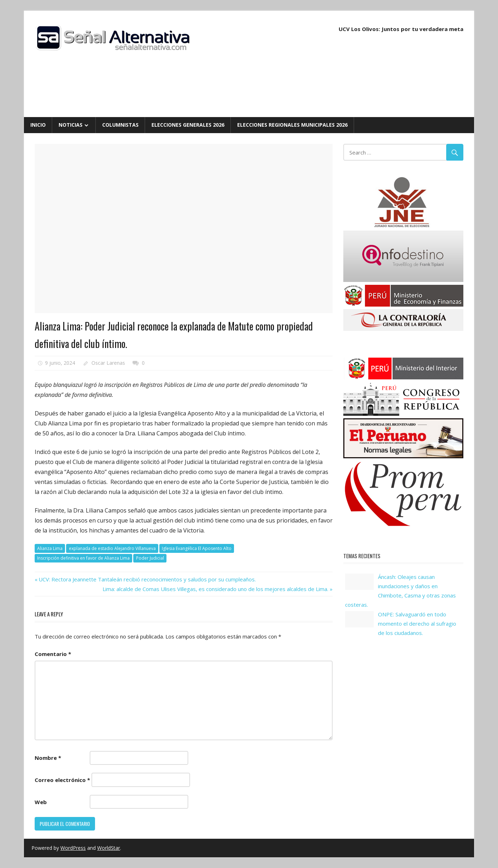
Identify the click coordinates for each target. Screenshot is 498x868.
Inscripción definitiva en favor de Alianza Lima (83, 558)
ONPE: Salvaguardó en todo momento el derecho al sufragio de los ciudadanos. (417, 624)
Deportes (54, 302)
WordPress (73, 848)
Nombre (48, 758)
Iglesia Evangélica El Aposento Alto (197, 548)
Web (41, 802)
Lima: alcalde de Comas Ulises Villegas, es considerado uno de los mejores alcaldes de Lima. (215, 589)
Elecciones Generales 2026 (188, 125)
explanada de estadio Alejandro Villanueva (112, 548)
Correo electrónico (62, 780)
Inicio (38, 125)
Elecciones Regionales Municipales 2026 (292, 125)
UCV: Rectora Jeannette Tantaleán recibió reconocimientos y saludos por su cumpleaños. (147, 579)
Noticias (71, 125)
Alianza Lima (50, 548)
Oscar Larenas (108, 363)
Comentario (53, 654)
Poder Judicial (150, 558)
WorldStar (109, 848)
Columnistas (120, 125)
